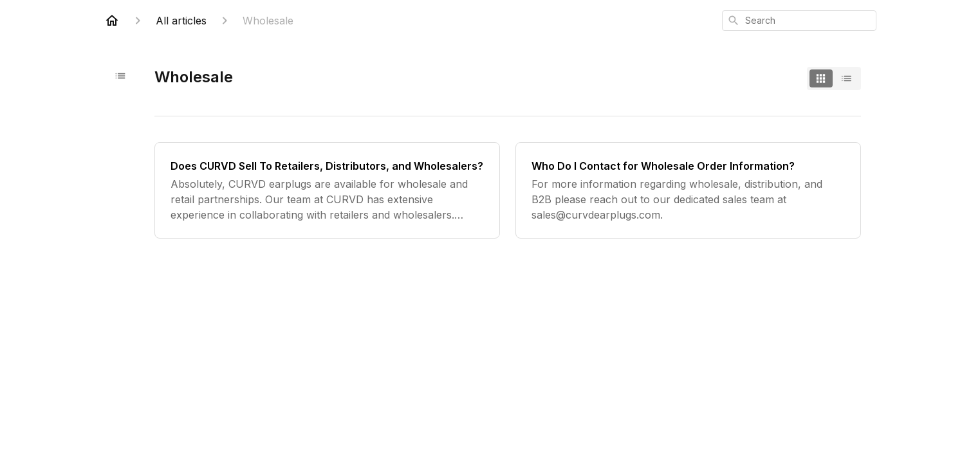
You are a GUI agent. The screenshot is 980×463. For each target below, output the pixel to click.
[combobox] (799, 21)
